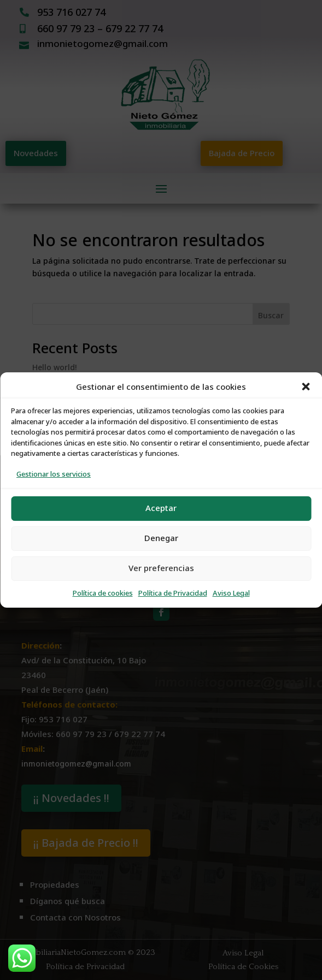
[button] (306, 387)
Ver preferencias (161, 568)
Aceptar (161, 508)
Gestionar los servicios (54, 474)
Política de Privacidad (173, 593)
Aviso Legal (231, 593)
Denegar (161, 538)
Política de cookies (103, 593)
